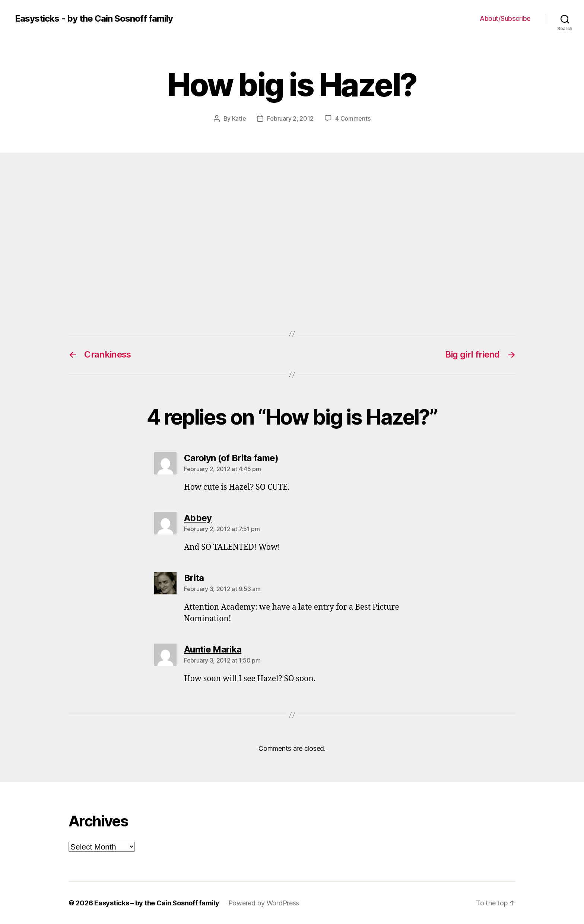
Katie (239, 118)
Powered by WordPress (264, 903)
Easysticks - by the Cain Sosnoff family (94, 19)
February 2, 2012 (290, 118)
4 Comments (353, 118)
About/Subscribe (505, 18)
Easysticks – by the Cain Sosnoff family (157, 903)
